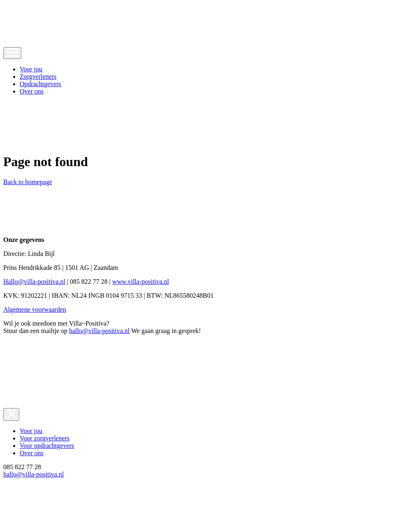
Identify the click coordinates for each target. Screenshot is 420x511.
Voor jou (31, 69)
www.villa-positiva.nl (141, 282)
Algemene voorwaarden (35, 309)
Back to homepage (28, 182)
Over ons (32, 91)
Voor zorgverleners (45, 438)
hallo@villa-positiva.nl (99, 331)
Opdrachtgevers (40, 84)
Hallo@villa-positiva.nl (34, 282)
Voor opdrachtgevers (47, 446)
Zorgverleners (38, 76)
